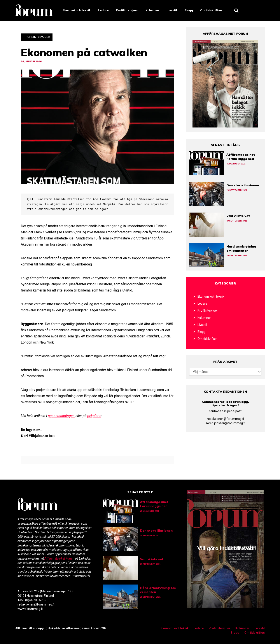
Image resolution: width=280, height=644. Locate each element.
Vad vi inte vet (238, 216)
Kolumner (152, 10)
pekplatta (94, 416)
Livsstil (172, 10)
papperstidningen (61, 416)
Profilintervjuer (127, 10)
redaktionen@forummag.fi (225, 419)
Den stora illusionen (243, 185)
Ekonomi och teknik (77, 10)
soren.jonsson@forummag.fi (225, 423)
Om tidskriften (211, 10)
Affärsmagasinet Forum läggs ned (241, 157)
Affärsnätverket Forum (60, 558)
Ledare (103, 10)
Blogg (189, 10)
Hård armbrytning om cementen (241, 249)
